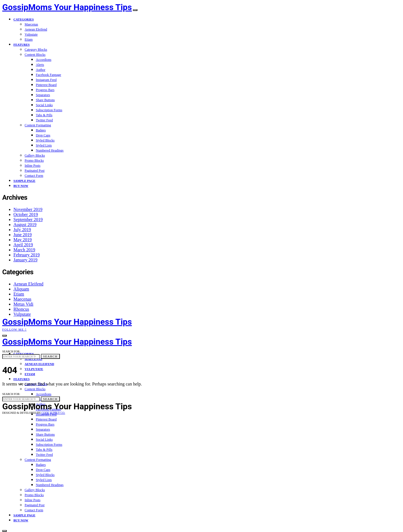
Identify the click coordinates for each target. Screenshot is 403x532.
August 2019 (25, 225)
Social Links (44, 105)
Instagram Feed (46, 80)
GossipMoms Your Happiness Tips (67, 7)
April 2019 (23, 245)
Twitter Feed (44, 120)
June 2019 (23, 235)
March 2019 (24, 250)
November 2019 (28, 209)
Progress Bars (45, 90)
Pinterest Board (46, 85)
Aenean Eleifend (36, 29)
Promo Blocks (34, 161)
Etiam (29, 40)
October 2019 (26, 214)
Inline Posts (32, 166)
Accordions (44, 60)
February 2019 (27, 255)
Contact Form (34, 176)
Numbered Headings (50, 150)
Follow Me (14, 329)
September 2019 (28, 219)
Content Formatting (38, 125)
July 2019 (22, 230)
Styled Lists (44, 145)
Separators (43, 95)
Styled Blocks (45, 140)
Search (50, 356)
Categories (24, 19)
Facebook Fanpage (48, 75)
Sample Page (24, 181)
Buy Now (21, 186)
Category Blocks (36, 50)
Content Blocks (35, 55)
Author (41, 70)
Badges (41, 130)
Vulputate (31, 34)
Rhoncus (21, 309)
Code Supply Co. (53, 413)
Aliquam (21, 289)
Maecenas (31, 24)
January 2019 (25, 260)
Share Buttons (45, 100)
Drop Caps (43, 135)
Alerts (40, 65)
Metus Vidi (23, 304)
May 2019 (23, 240)
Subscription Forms (49, 110)
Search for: (11, 351)
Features (22, 45)
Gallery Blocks (35, 155)
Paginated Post (35, 171)
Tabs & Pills (44, 115)
